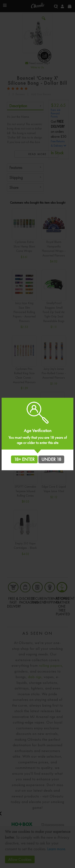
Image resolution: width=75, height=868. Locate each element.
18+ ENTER (24, 459)
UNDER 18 (51, 459)
